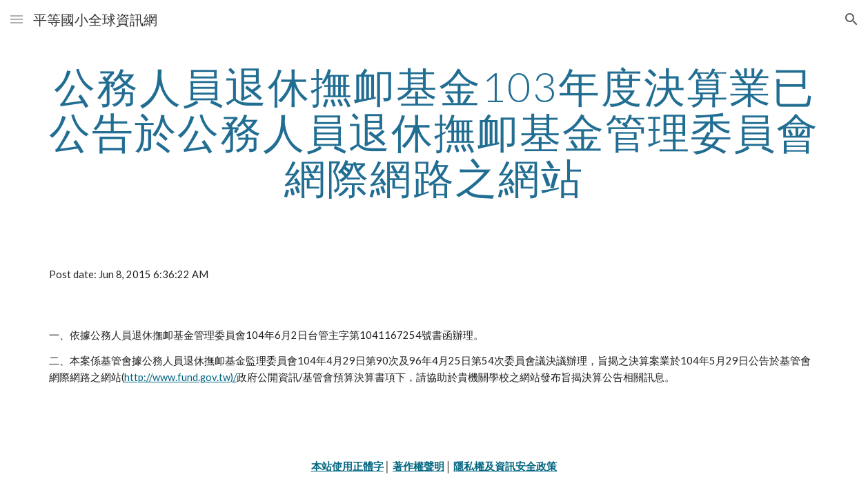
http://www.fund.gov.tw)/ (180, 377)
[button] (17, 19)
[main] (434, 132)
